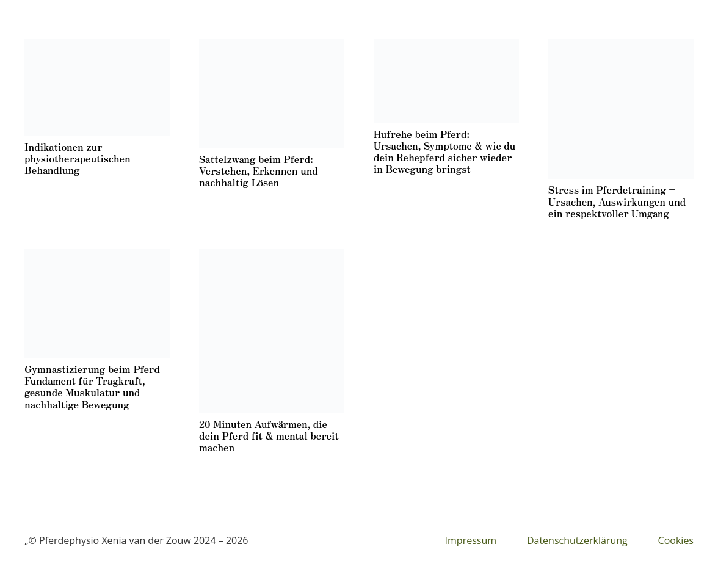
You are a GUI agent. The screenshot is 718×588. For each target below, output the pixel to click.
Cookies (676, 540)
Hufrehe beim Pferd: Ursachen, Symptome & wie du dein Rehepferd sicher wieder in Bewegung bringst (444, 151)
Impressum (471, 540)
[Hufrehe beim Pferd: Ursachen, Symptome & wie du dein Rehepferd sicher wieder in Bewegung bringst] (446, 81)
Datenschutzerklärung (577, 540)
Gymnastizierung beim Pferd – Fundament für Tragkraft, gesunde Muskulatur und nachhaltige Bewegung (97, 387)
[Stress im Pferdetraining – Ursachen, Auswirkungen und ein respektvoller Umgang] (621, 109)
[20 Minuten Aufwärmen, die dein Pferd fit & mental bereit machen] (272, 331)
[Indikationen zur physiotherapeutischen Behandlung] (97, 88)
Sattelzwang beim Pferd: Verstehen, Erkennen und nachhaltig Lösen (259, 170)
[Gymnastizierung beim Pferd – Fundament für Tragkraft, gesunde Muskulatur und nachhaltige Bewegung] (97, 303)
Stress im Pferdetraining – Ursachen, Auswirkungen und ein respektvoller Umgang (617, 201)
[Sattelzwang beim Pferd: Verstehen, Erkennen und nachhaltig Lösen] (272, 94)
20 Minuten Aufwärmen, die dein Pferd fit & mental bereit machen (269, 435)
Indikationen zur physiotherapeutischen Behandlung (78, 158)
